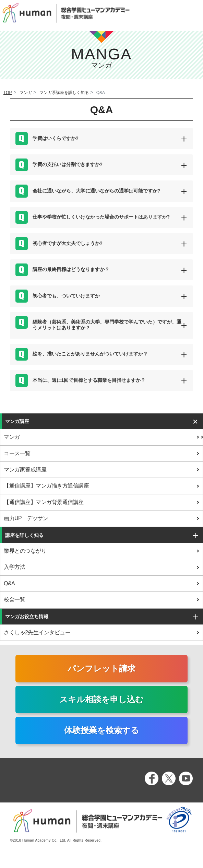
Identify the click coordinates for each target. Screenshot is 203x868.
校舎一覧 (14, 600)
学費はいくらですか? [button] (56, 138)
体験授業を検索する (102, 730)
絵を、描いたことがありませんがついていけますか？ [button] (90, 354)
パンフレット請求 (101, 668)
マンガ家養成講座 (25, 470)
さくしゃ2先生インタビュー (37, 632)
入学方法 (14, 567)
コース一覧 (17, 453)
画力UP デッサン (26, 518)
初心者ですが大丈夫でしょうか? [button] (68, 243)
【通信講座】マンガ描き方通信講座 (46, 486)
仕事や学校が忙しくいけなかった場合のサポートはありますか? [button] (101, 217)
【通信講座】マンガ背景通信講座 (44, 502)
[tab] (102, 139)
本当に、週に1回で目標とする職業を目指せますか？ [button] (89, 380)
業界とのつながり (25, 551)
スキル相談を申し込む (101, 699)
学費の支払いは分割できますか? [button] (68, 165)
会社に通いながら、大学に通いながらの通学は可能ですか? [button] (96, 191)
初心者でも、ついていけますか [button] (66, 296)
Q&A (9, 583)
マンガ (12, 437)
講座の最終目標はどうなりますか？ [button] (71, 269)
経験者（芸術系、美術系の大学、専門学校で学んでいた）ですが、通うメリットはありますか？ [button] (107, 325)
